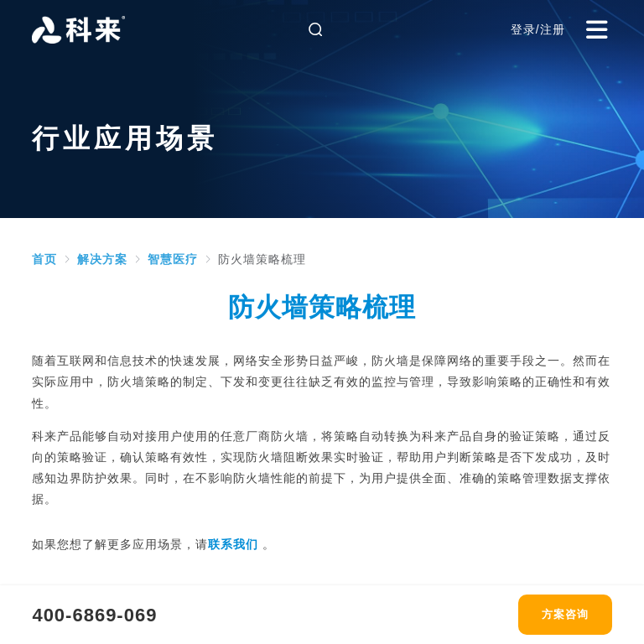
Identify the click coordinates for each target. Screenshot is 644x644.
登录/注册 (538, 29)
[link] (44, 259)
